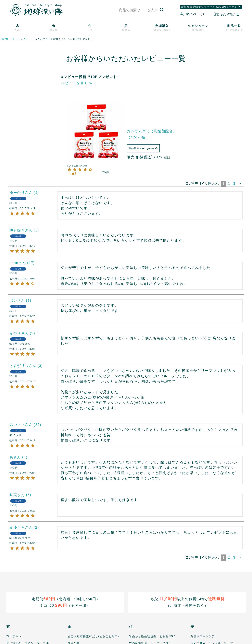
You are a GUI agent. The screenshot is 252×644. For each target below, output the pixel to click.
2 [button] (229, 183)
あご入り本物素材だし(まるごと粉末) (93, 636)
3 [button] (234, 183)
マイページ (192, 14)
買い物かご (227, 14)
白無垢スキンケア (203, 636)
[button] (241, 183)
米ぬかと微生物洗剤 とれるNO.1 (152, 636)
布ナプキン (14, 636)
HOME (5, 39)
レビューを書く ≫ (77, 83)
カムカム (23, 39)
